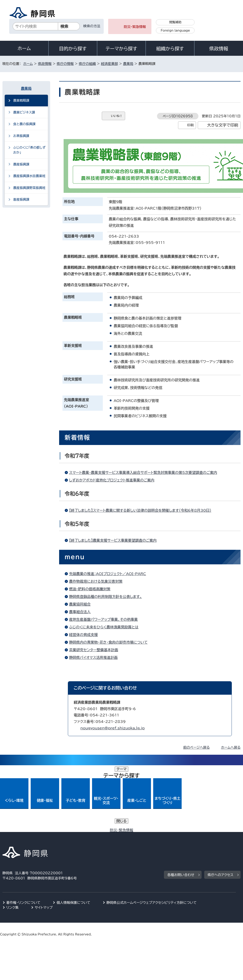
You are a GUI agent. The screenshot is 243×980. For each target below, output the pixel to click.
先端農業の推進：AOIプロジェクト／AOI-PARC (108, 574)
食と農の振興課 (24, 124)
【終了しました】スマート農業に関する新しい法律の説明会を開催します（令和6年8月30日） (140, 510)
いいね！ (117, 116)
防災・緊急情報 (135, 27)
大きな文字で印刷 (223, 125)
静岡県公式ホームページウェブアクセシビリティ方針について (152, 836)
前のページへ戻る (197, 747)
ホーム (24, 48)
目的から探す (73, 49)
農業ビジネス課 (24, 112)
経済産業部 (110, 64)
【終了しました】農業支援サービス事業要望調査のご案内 (113, 540)
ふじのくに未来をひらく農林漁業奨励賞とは (104, 627)
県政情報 (219, 49)
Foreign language (175, 30)
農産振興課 (21, 164)
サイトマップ (44, 841)
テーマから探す (121, 49)
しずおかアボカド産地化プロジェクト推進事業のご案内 (112, 480)
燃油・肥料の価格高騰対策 (90, 589)
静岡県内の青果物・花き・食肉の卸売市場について (108, 642)
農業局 (128, 64)
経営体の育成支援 (84, 635)
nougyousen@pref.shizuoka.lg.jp (113, 728)
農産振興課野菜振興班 (29, 188)
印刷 (190, 125)
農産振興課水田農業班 (29, 176)
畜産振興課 (21, 199)
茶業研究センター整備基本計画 (94, 650)
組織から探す (170, 49)
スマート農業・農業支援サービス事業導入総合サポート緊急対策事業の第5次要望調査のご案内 (143, 473)
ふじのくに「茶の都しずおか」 (29, 150)
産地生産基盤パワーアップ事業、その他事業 (103, 619)
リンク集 (12, 841)
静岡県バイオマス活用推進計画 (94, 658)
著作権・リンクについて (23, 836)
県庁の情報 (65, 64)
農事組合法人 (80, 612)
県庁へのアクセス (220, 808)
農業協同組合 (80, 604)
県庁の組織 (87, 64)
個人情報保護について (73, 836)
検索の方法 (92, 26)
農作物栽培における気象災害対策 (96, 581)
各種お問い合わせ (181, 808)
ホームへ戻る (231, 747)
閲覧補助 (175, 22)
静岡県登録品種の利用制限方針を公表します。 (106, 597)
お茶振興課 (21, 136)
